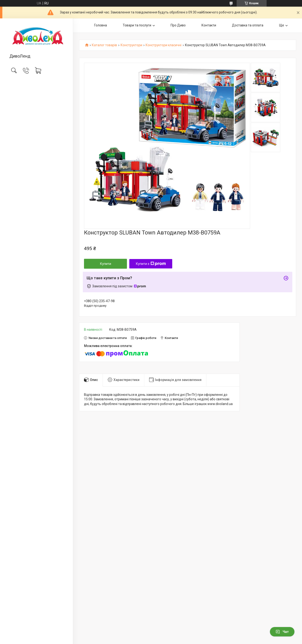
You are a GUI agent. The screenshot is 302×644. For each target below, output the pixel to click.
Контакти (209, 25)
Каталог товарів (104, 45)
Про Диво (178, 25)
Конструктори (131, 45)
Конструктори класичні (164, 45)
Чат (282, 632)
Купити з (151, 264)
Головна (101, 25)
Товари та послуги (137, 25)
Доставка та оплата (248, 25)
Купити (106, 264)
